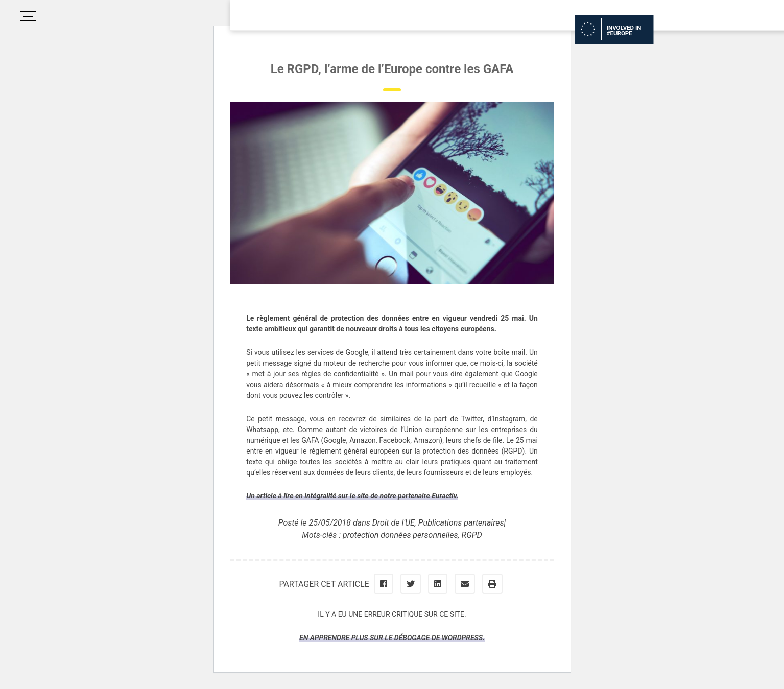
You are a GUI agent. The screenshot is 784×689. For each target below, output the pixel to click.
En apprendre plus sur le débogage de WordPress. (392, 638)
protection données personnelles (400, 535)
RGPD (472, 535)
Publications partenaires (461, 523)
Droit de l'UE (394, 523)
